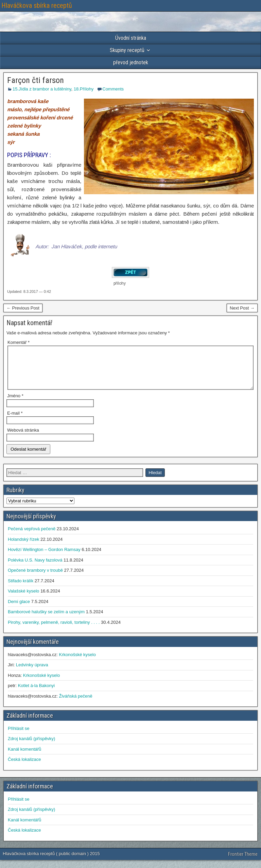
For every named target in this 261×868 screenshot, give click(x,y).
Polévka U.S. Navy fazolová (35, 568)
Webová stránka (23, 438)
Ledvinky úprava (32, 673)
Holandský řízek (23, 547)
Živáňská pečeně (75, 704)
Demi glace (19, 610)
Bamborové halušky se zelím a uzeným (46, 620)
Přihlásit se (19, 737)
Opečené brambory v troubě (35, 578)
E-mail (15, 421)
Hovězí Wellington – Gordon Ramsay (44, 558)
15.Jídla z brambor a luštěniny (42, 89)
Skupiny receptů (127, 50)
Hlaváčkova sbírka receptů (37, 5)
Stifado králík (21, 589)
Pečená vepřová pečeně (32, 537)
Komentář (19, 342)
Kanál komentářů (24, 757)
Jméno (15, 404)
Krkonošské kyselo (77, 663)
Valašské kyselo (23, 599)
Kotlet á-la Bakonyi (36, 694)
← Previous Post (23, 308)
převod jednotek (131, 62)
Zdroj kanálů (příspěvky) (31, 747)
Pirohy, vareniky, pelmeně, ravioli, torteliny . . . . (54, 630)
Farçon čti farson (36, 80)
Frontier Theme (243, 862)
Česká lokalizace (24, 767)
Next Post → (242, 308)
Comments (113, 89)
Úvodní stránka (131, 38)
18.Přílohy (84, 89)
